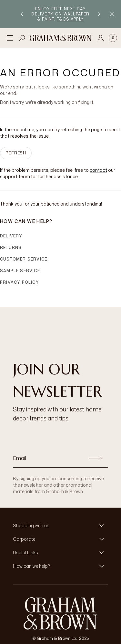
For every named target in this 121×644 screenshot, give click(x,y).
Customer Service (24, 259)
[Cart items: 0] (113, 38)
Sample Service (20, 271)
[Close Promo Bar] (112, 14)
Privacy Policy (20, 282)
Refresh (16, 153)
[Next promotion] (99, 14)
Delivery (11, 236)
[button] (60, 526)
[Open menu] (10, 38)
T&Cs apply (70, 19)
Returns (11, 248)
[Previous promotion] (22, 14)
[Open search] (22, 38)
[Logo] (61, 38)
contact (98, 170)
